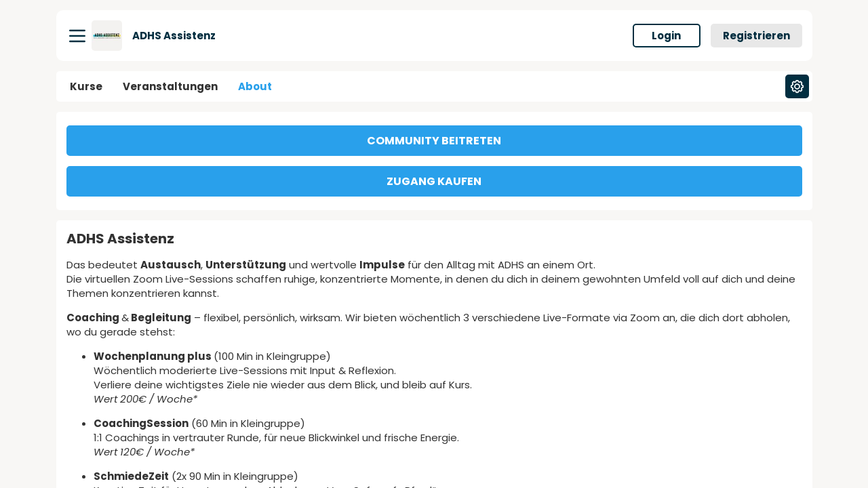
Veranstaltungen (170, 86)
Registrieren (756, 36)
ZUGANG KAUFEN (434, 181)
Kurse (86, 86)
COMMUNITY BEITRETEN (434, 141)
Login (666, 36)
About (255, 86)
